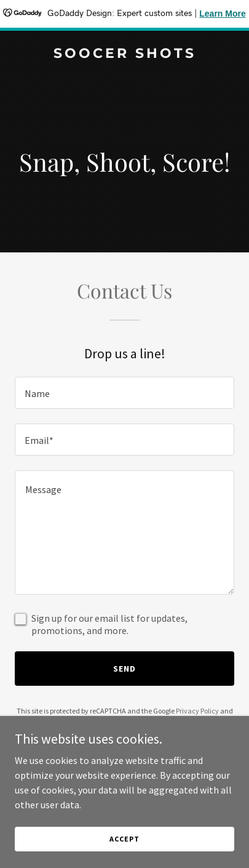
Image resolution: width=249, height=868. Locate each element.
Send (124, 669)
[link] (124, 54)
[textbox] (124, 393)
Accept (124, 839)
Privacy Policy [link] (197, 711)
